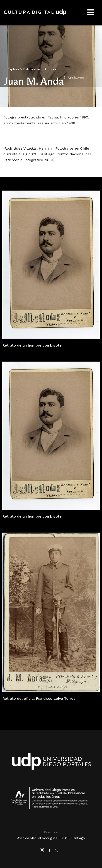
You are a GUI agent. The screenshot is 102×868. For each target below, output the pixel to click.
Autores (50, 69)
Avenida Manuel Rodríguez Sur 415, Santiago (51, 838)
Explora (13, 69)
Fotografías (32, 69)
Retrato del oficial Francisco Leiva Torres (39, 698)
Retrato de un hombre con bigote (32, 345)
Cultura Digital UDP (35, 15)
